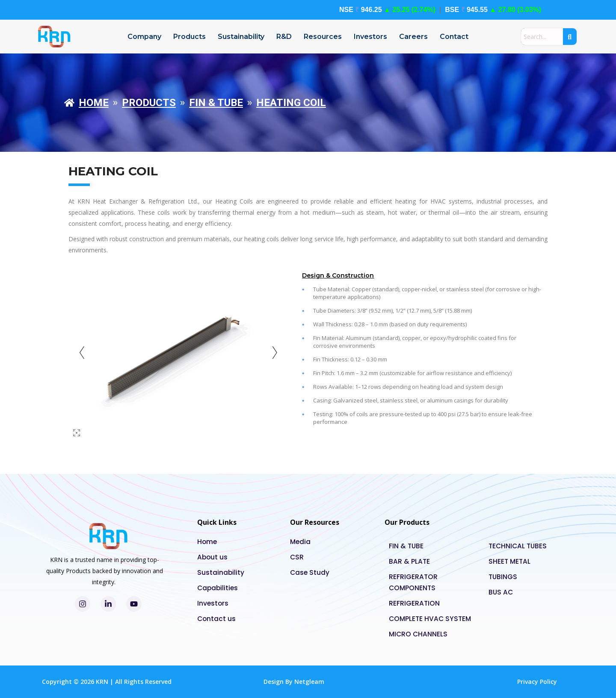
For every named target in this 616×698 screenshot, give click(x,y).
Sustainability (241, 37)
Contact (454, 37)
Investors (370, 37)
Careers (413, 37)
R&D (284, 37)
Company (144, 37)
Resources (323, 37)
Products (190, 37)
